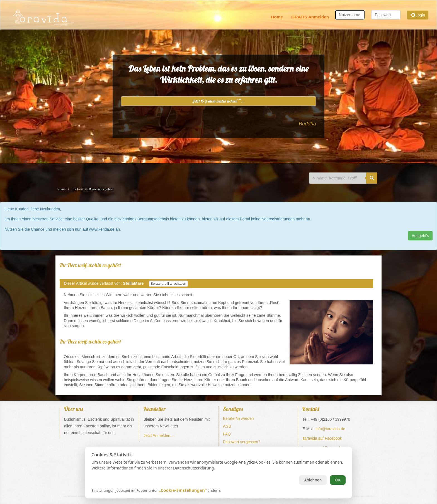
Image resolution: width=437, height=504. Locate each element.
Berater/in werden (238, 418)
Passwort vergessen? (242, 442)
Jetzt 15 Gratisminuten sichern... (219, 101)
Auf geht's (420, 236)
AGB (227, 426)
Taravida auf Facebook (322, 438)
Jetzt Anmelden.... (159, 435)
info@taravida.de (330, 429)
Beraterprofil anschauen (168, 284)
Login (418, 15)
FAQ (227, 434)
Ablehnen (313, 480)
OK (338, 480)
